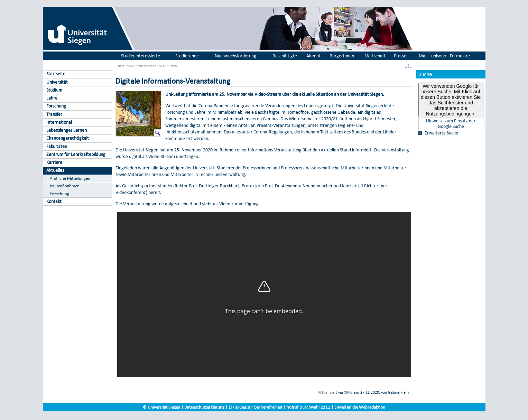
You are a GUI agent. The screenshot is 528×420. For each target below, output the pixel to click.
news (130, 66)
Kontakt (54, 201)
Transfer (54, 114)
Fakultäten (57, 146)
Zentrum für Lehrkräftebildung (76, 154)
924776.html (168, 66)
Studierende (187, 56)
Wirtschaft (375, 56)
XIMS (348, 392)
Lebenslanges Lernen (67, 130)
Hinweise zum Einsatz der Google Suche (451, 124)
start (121, 66)
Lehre (52, 98)
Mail (423, 56)
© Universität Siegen (161, 407)
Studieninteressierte (141, 56)
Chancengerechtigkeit (68, 138)
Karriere (54, 162)
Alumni (313, 56)
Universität (57, 82)
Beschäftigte (285, 56)
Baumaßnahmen (65, 186)
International (59, 122)
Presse (400, 56)
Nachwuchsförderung (235, 56)
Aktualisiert (327, 392)
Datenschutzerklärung (204, 407)
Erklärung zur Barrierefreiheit (255, 407)
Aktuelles (55, 170)
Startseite (56, 74)
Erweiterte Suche (441, 133)
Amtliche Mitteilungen (70, 178)
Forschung (56, 106)
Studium (54, 90)
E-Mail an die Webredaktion (360, 407)
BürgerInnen (342, 56)
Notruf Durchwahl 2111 (308, 407)
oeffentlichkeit (146, 66)
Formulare (460, 56)
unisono (439, 56)
